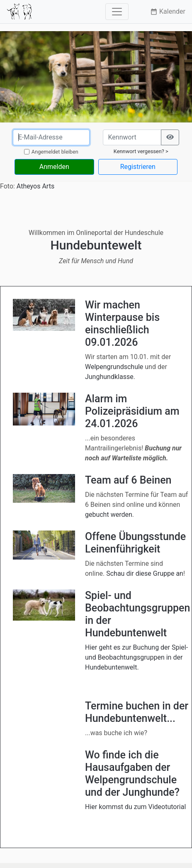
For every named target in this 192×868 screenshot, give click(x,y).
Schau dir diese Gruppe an (145, 573)
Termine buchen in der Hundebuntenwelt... (137, 712)
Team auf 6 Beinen (128, 480)
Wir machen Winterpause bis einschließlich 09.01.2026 (122, 324)
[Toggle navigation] (117, 12)
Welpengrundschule (114, 367)
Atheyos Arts (35, 186)
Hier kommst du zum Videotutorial (135, 807)
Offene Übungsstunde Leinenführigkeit (135, 543)
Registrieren (138, 167)
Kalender (168, 11)
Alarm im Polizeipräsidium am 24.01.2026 (132, 411)
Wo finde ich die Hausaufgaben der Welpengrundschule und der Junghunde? (132, 774)
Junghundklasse (109, 377)
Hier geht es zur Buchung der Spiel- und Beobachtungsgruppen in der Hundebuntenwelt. (136, 657)
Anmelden (54, 167)
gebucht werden (109, 515)
